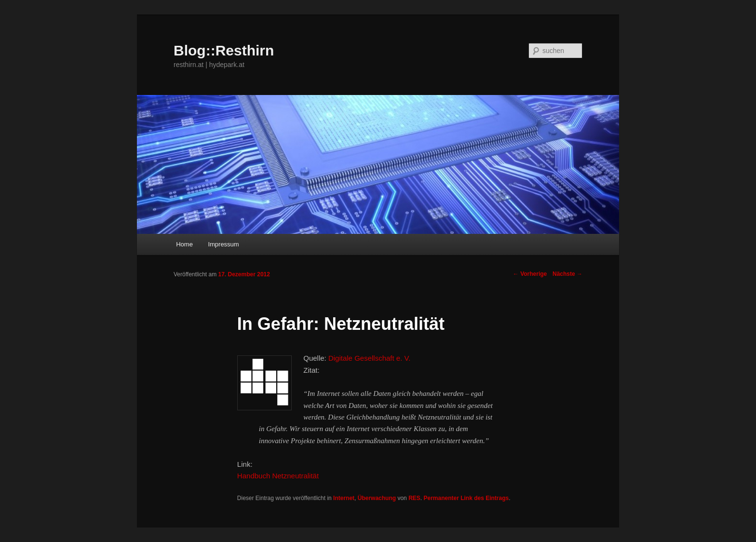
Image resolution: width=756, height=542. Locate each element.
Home (184, 244)
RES (414, 498)
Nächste (567, 274)
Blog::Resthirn (224, 50)
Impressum (223, 244)
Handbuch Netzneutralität (278, 476)
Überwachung (377, 498)
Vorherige (530, 274)
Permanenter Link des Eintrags (466, 498)
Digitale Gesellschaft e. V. (369, 358)
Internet (344, 498)
